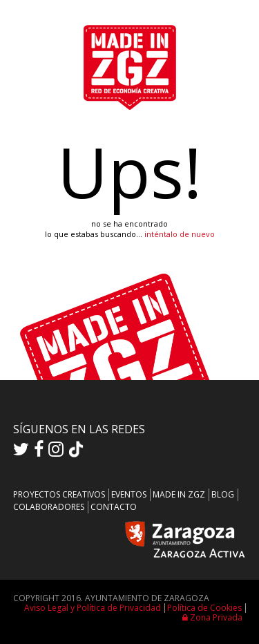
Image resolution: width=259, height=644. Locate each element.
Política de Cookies (204, 608)
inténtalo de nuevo (180, 234)
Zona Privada (212, 617)
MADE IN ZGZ (179, 494)
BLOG (223, 494)
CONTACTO (114, 507)
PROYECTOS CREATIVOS (59, 494)
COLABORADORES (49, 507)
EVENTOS (129, 494)
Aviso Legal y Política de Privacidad (93, 608)
